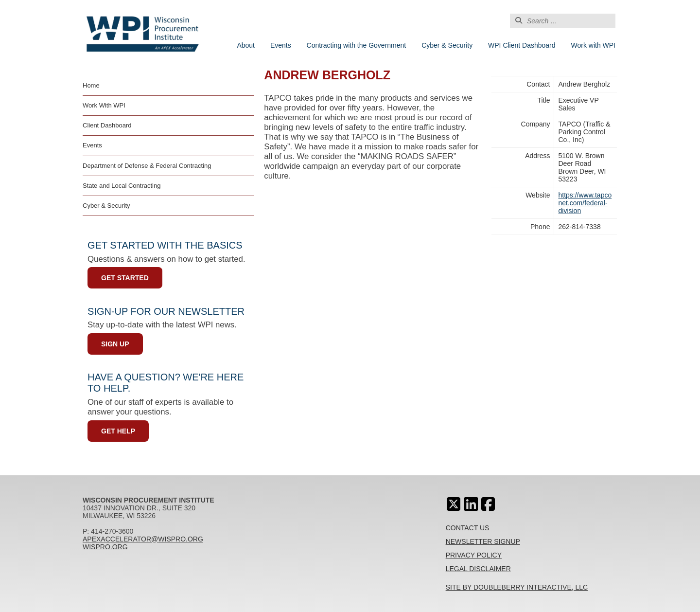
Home (91, 85)
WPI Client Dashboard (522, 45)
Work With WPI (104, 105)
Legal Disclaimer (478, 569)
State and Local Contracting (122, 186)
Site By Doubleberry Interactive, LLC (517, 587)
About (246, 45)
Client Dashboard (107, 125)
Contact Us (468, 528)
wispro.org (105, 547)
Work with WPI (593, 45)
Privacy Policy (474, 555)
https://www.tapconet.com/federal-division (585, 203)
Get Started (125, 278)
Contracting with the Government (357, 45)
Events (281, 45)
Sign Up (115, 344)
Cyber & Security (447, 45)
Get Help (118, 431)
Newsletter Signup (483, 541)
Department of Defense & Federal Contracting (147, 166)
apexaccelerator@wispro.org (143, 539)
